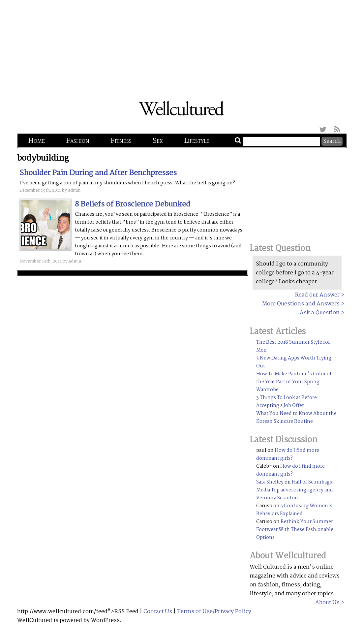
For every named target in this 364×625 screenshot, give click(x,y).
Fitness (121, 141)
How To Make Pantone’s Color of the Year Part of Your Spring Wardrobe (294, 382)
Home (36, 141)
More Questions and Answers (301, 304)
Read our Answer (317, 295)
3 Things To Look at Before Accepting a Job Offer (287, 402)
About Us (327, 603)
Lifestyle (197, 141)
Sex (158, 141)
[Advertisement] (182, 46)
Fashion (78, 141)
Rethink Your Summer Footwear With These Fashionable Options (295, 530)
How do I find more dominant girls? (288, 454)
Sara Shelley (270, 482)
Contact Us (158, 612)
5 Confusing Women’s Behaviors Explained (294, 510)
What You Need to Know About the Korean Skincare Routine (296, 418)
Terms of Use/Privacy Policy (214, 612)
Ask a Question (320, 313)
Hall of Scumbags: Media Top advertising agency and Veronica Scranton (295, 490)
